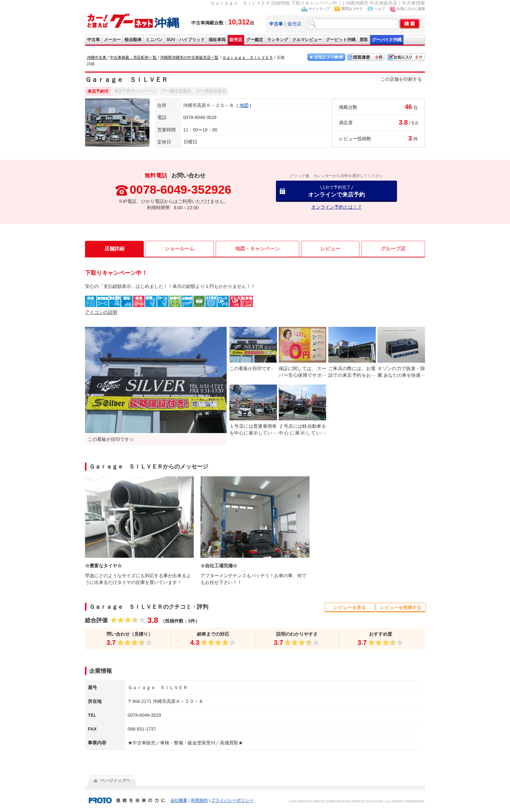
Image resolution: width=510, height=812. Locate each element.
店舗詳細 (114, 249)
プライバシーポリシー (232, 800)
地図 (244, 105)
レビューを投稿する (401, 607)
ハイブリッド (192, 40)
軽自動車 (133, 40)
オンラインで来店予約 (336, 191)
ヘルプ (380, 9)
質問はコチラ (352, 9)
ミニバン (154, 40)
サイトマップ (319, 9)
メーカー (112, 40)
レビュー (330, 249)
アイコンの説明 (101, 312)
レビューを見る (350, 607)
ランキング (278, 40)
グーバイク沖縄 (387, 40)
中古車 (93, 40)
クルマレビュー (307, 40)
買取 (364, 40)
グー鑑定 (255, 40)
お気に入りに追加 (411, 9)
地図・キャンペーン (257, 249)
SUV (171, 40)
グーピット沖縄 (341, 40)
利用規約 (199, 800)
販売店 (294, 24)
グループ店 (393, 249)
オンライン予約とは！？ (337, 207)
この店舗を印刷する (401, 79)
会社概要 (179, 800)
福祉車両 (217, 40)
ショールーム (180, 249)
